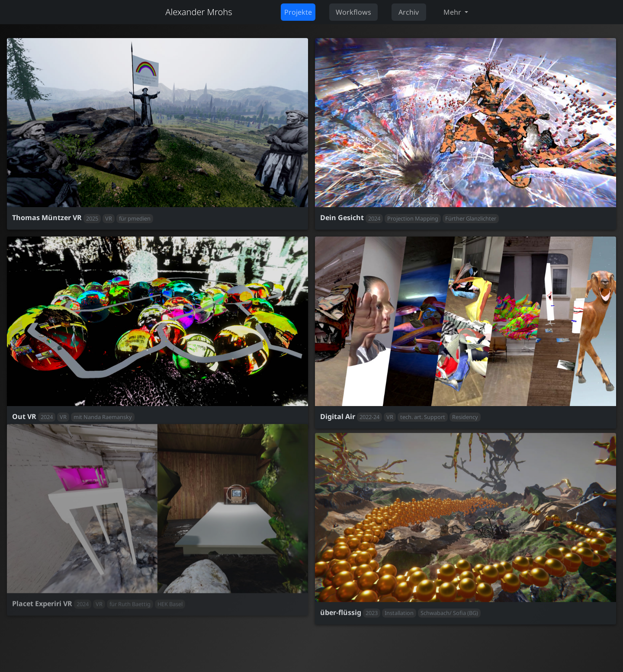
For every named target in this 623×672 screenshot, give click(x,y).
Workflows (353, 12)
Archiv (409, 12)
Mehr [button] (453, 12)
